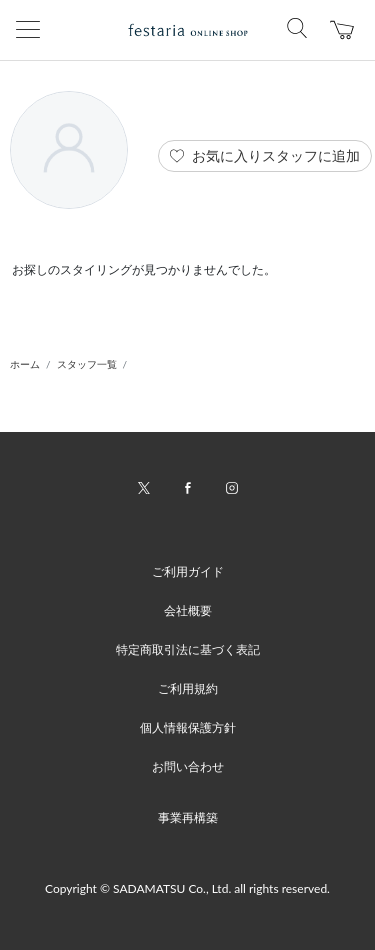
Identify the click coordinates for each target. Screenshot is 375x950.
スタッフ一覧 (87, 364)
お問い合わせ (188, 766)
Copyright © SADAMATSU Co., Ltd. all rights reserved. (187, 888)
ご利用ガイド (188, 571)
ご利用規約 (188, 688)
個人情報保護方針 (188, 727)
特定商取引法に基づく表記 (188, 649)
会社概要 (188, 610)
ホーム (25, 364)
